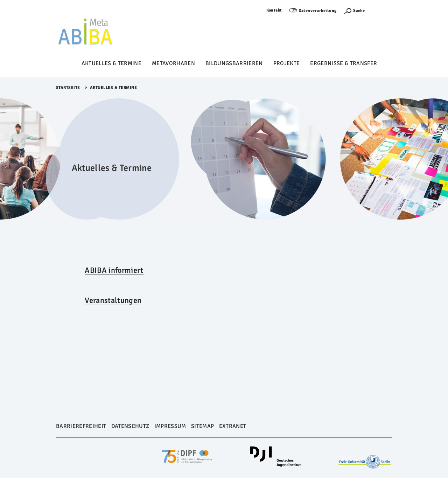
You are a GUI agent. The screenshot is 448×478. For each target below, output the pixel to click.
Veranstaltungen (113, 300)
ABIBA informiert (114, 270)
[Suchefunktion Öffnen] (354, 11)
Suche (359, 11)
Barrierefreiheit (81, 426)
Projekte (287, 63)
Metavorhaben (173, 63)
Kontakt (274, 10)
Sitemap (202, 426)
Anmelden (382, 10)
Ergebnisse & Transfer (344, 63)
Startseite (68, 88)
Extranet (233, 426)
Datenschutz (130, 426)
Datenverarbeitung (318, 11)
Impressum (170, 426)
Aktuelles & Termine (111, 63)
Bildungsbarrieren (234, 63)
